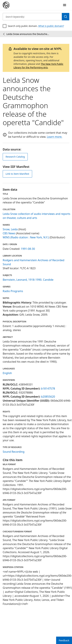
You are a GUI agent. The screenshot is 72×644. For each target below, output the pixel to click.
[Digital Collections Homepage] (6, 5)
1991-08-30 (28, 249)
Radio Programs (13, 291)
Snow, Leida (10, 229)
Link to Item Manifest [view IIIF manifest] (17, 174)
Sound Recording (14, 452)
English (7, 373)
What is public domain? (51, 26)
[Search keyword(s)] (32, 17)
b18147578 (48, 389)
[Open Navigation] (65, 5)
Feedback (64, 640)
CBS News (9, 233)
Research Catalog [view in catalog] (15, 157)
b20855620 (48, 397)
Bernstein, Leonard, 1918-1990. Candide (28, 280)
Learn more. (55, 137)
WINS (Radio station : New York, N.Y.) (26, 237)
